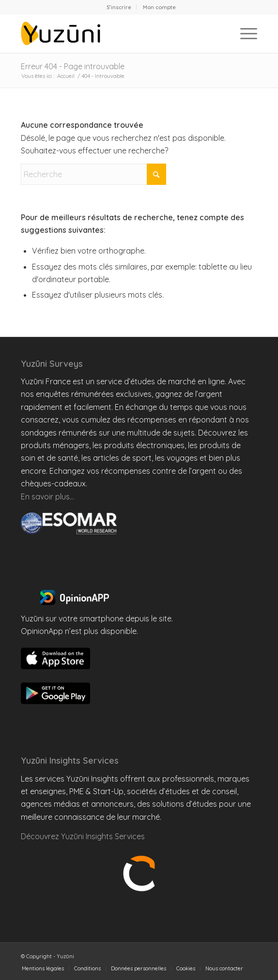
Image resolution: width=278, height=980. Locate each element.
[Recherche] (93, 174)
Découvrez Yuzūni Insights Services (83, 836)
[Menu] (244, 33)
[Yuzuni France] (115, 33)
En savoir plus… (47, 497)
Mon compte (159, 7)
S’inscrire (119, 7)
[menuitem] (119, 7)
